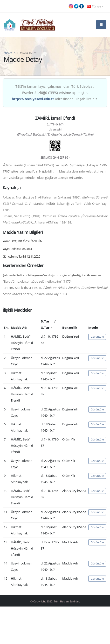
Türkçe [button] (95, 6)
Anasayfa (9, 53)
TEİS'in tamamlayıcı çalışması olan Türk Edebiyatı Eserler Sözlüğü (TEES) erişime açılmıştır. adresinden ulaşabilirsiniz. (55, 93)
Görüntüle (97, 337)
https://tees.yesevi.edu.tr (33, 99)
